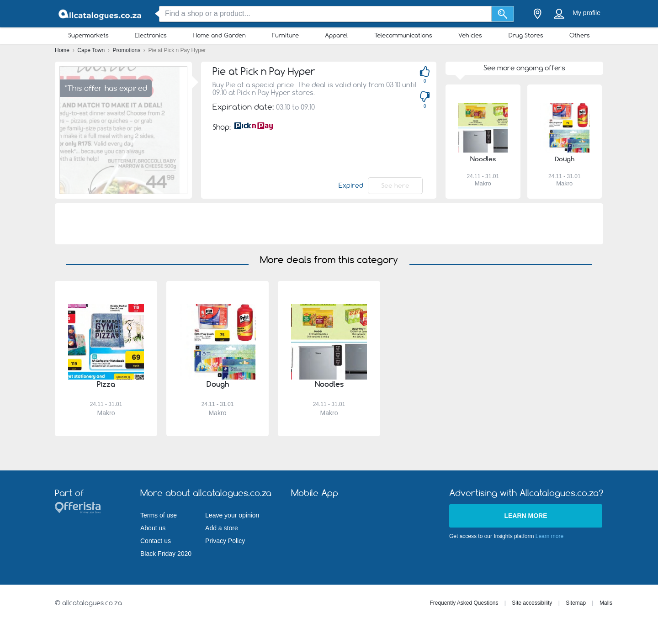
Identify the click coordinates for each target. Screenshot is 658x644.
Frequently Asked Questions (464, 603)
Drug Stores (526, 35)
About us (153, 528)
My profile (586, 13)
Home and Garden (220, 35)
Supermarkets (88, 35)
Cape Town (92, 50)
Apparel (336, 35)
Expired (351, 185)
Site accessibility (532, 603)
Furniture (285, 35)
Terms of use (159, 515)
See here (395, 185)
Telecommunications (403, 35)
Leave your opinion (232, 515)
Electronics (151, 35)
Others (580, 35)
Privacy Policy (225, 541)
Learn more (525, 516)
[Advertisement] (329, 224)
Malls (606, 603)
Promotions (127, 50)
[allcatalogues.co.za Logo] (101, 14)
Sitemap (576, 603)
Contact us (156, 541)
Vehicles (470, 35)
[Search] (503, 14)
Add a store (222, 528)
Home (63, 50)
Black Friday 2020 (166, 554)
